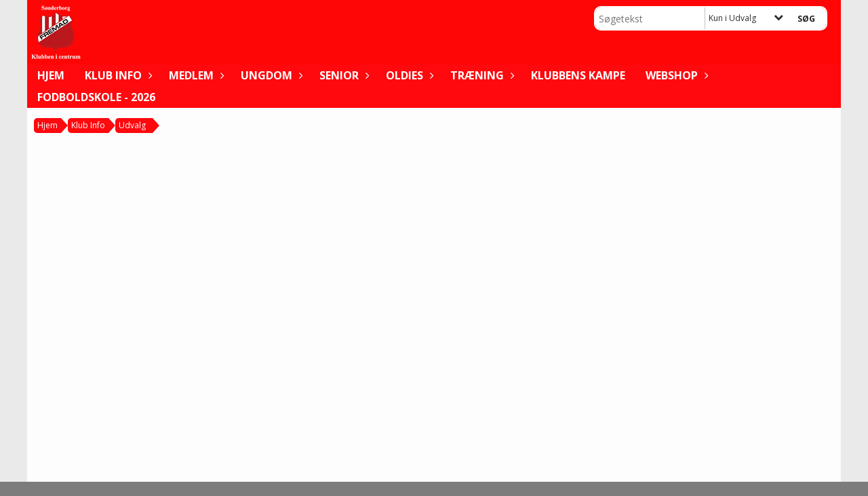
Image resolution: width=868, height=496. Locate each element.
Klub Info (117, 75)
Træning (480, 75)
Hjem (51, 75)
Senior (342, 75)
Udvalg (132, 125)
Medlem (195, 75)
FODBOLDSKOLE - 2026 (96, 97)
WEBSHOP (675, 75)
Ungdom (270, 75)
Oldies (408, 75)
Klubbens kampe (578, 75)
